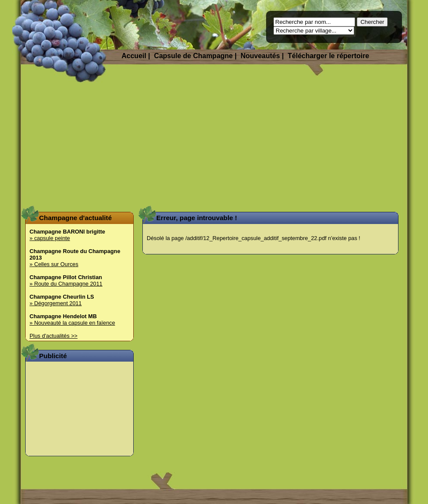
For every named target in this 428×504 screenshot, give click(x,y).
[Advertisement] (214, 143)
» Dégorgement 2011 (56, 303)
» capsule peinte (50, 238)
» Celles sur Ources (54, 264)
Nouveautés (260, 56)
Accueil (134, 56)
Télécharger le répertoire (329, 56)
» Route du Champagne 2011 (66, 284)
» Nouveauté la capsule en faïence (72, 323)
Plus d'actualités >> (54, 336)
